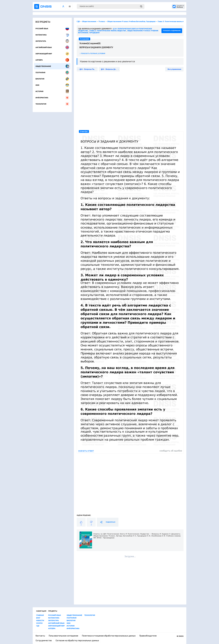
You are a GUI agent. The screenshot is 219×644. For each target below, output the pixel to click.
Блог (38, 618)
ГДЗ (38, 626)
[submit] (141, 6)
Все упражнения (174, 69)
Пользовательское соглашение (63, 636)
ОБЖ (52, 85)
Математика (52, 35)
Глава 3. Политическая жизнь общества (108, 31)
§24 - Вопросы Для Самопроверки (110, 69)
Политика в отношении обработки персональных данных (109, 636)
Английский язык (52, 47)
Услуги (39, 623)
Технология (52, 104)
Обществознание (52, 66)
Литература (52, 41)
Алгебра (52, 60)
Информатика (52, 98)
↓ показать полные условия (92, 53)
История (52, 91)
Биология (52, 79)
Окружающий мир (52, 54)
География (52, 73)
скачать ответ (86, 451)
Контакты (40, 636)
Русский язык (52, 29)
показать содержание (172, 31)
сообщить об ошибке (171, 451)
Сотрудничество (44, 641)
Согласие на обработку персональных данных (77, 641)
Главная (40, 615)
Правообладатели (148, 636)
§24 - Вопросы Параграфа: (89, 69)
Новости (40, 621)
